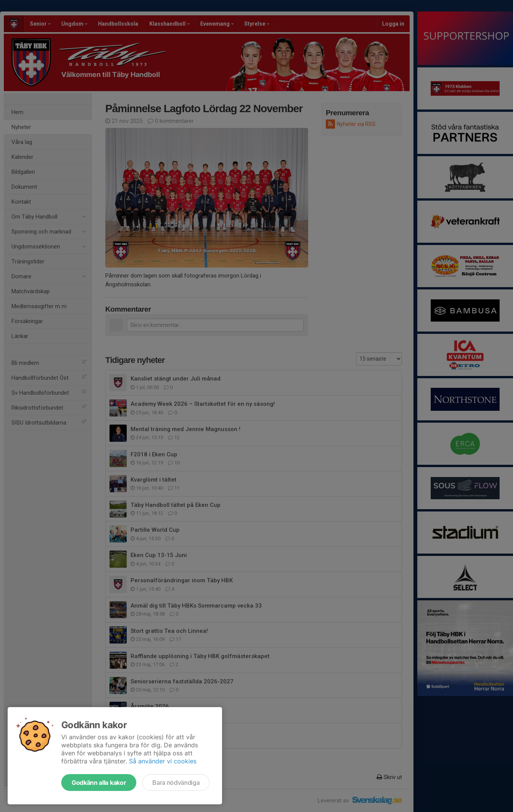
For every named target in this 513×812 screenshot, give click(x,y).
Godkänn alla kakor (99, 783)
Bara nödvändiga (176, 783)
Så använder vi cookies (163, 761)
